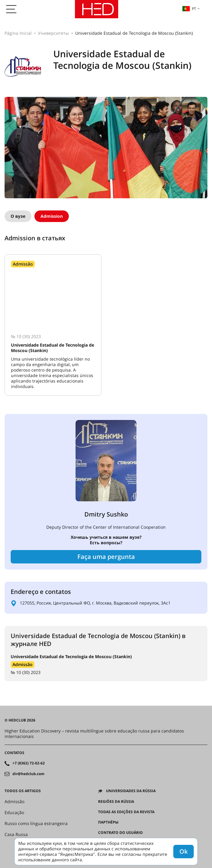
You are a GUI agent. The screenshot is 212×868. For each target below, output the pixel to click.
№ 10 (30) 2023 (26, 672)
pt (189, 9)
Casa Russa (16, 834)
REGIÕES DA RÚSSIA (116, 802)
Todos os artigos (23, 791)
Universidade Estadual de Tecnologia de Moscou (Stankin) (71, 656)
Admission (52, 216)
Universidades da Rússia (131, 791)
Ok (184, 851)
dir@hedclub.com (28, 774)
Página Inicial (18, 33)
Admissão (23, 664)
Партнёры (108, 822)
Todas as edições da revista (126, 812)
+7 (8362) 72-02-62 (29, 763)
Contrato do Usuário (120, 833)
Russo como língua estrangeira (36, 824)
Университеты (53, 33)
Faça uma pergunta (106, 557)
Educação (14, 813)
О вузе (18, 216)
